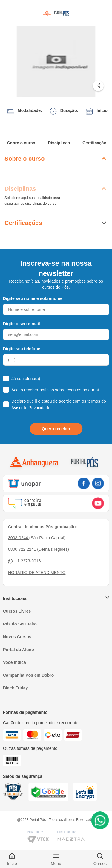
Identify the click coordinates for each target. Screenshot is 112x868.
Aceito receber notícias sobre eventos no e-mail (56, 390)
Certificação (94, 143)
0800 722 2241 (23, 549)
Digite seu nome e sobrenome (33, 298)
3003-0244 (19, 538)
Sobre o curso (21, 143)
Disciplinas (59, 143)
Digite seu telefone (22, 349)
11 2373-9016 (24, 561)
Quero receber (56, 429)
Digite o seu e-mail (22, 324)
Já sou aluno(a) (26, 379)
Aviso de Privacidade (31, 408)
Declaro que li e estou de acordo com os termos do (59, 404)
